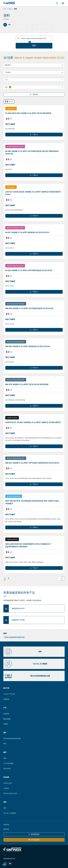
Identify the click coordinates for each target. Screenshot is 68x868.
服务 (5, 733)
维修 (5, 744)
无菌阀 (6, 724)
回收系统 (6, 714)
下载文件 (34, 135)
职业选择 (6, 777)
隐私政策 (6, 829)
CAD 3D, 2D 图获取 (10, 813)
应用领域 (6, 699)
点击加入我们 (8, 783)
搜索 (34, 46)
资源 (5, 802)
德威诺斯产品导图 (18, 620)
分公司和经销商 (8, 763)
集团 (5, 752)
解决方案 (6, 688)
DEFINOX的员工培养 (10, 793)
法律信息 (6, 825)
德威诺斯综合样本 (18, 608)
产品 (5, 708)
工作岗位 (6, 788)
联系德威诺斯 (34, 840)
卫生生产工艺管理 (9, 694)
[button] (4, 864)
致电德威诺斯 (34, 834)
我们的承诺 (7, 769)
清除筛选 (34, 94)
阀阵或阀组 (7, 719)
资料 (5, 808)
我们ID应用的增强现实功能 (12, 739)
